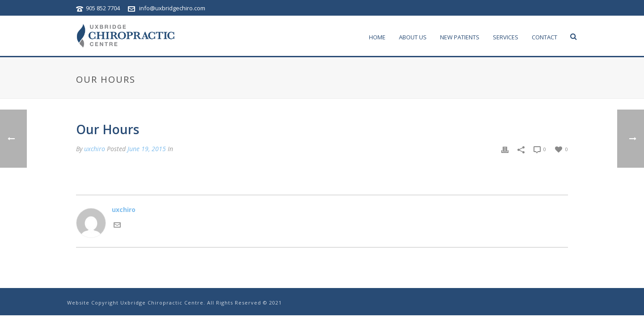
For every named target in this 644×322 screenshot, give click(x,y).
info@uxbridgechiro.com (172, 8)
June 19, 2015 (147, 149)
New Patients (460, 37)
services (506, 37)
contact (544, 37)
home (377, 37)
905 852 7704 (104, 8)
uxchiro (95, 149)
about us (413, 37)
